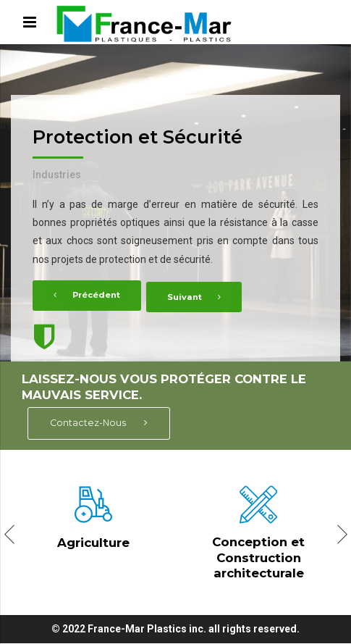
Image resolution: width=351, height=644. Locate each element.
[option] (175, 203)
